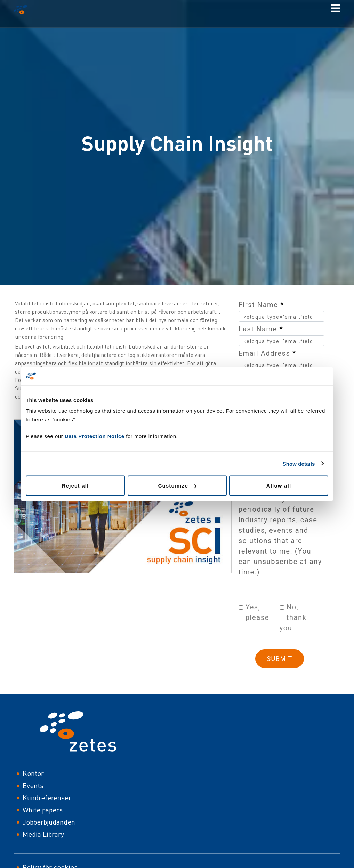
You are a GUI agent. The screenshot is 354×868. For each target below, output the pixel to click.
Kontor (33, 773)
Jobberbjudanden (49, 822)
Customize (177, 486)
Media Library (43, 834)
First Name (261, 305)
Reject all (75, 486)
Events (33, 785)
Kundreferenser (47, 798)
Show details (299, 463)
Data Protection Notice (95, 436)
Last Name (261, 329)
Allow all (279, 486)
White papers (43, 810)
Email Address (267, 353)
